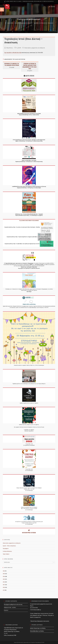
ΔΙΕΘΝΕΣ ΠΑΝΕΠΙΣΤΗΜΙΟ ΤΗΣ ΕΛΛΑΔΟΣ (14, 1)
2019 (4, 590)
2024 (4, 576)
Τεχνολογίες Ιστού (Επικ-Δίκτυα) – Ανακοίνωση (43, 23)
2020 (4, 587)
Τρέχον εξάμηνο (6, 554)
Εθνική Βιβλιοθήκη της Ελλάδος (37, 631)
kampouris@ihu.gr (37, 610)
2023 (4, 579)
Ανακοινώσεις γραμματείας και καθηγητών (35, 48)
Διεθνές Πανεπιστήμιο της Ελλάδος (38, 628)
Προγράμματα (6, 549)
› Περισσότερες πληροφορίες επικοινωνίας (40, 621)
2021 (4, 585)
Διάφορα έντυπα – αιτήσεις (10, 607)
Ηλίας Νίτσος (10, 48)
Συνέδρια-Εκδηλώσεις (7, 551)
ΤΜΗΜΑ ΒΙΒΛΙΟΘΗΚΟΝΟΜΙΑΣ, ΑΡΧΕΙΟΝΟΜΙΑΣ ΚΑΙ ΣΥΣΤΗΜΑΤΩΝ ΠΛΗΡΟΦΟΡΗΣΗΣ (38, 1)
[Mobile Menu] (52, 7)
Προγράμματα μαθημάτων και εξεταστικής (13, 605)
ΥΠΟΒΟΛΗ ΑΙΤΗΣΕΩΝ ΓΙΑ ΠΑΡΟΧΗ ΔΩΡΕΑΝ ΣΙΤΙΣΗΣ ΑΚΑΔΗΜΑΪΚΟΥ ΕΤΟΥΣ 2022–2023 (30, 66)
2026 (4, 571)
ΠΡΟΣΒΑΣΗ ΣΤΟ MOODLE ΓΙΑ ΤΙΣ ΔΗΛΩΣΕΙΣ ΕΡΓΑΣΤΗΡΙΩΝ (12, 64)
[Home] (6, 23)
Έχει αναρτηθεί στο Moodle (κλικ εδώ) (13, 53)
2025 (4, 574)
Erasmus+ (6, 610)
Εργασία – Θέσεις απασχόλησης (9, 546)
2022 (4, 582)
